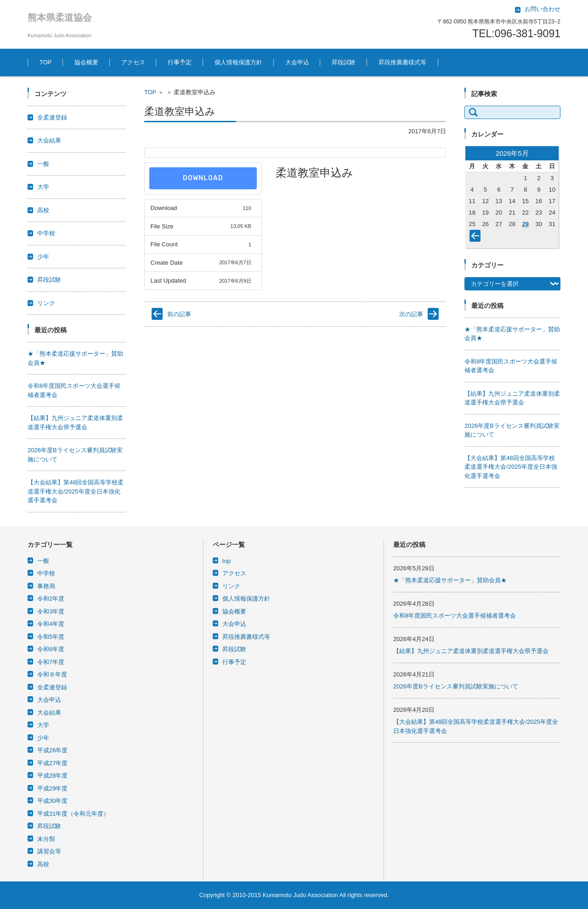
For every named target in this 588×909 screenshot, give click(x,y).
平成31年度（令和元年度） (73, 814)
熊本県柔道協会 (60, 17)
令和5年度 (51, 637)
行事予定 (180, 62)
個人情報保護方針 (238, 62)
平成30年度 (52, 801)
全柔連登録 (52, 117)
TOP (46, 62)
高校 (43, 210)
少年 (43, 257)
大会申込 (297, 62)
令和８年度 (52, 674)
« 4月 (477, 238)
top (226, 561)
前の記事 (179, 314)
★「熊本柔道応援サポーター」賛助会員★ (450, 580)
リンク (46, 303)
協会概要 (86, 62)
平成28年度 (52, 775)
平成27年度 (52, 763)
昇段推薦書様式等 (402, 62)
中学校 (46, 233)
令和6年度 (51, 649)
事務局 (46, 586)
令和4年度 (51, 624)
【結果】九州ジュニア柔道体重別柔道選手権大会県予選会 (471, 651)
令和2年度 (51, 599)
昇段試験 (344, 62)
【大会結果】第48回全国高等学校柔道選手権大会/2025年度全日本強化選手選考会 (76, 491)
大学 (43, 187)
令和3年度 (51, 611)
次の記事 (411, 314)
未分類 (46, 839)
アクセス (133, 62)
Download (203, 178)
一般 (43, 164)
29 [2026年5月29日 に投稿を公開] (526, 224)
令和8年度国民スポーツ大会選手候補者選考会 (455, 616)
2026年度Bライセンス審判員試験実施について (456, 686)
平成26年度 (52, 750)
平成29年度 (52, 788)
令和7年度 (51, 662)
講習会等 (49, 851)
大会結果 (49, 140)
